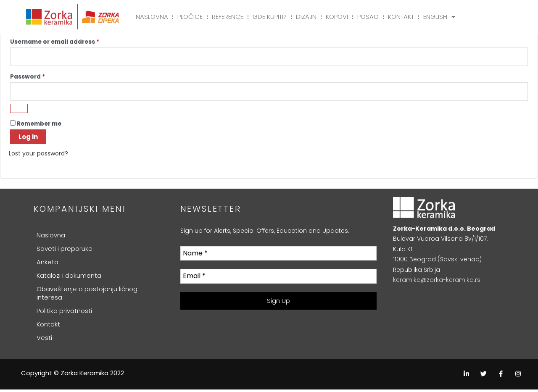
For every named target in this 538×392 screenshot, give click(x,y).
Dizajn (306, 17)
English (439, 17)
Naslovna (152, 17)
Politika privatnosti (64, 313)
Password (41, 77)
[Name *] (279, 256)
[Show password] (19, 111)
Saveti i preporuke (65, 251)
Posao (368, 17)
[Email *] (279, 279)
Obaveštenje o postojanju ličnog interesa (87, 296)
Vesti (44, 340)
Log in (28, 140)
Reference (228, 17)
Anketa (47, 264)
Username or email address (68, 41)
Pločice (190, 17)
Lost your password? (41, 156)
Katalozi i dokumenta (69, 278)
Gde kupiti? (270, 17)
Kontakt (401, 17)
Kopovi (337, 17)
